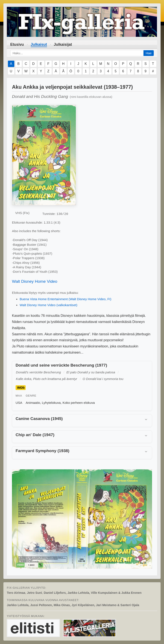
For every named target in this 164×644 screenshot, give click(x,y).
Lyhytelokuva (51, 403)
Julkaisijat (63, 44)
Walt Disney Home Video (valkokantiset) (48, 305)
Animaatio (33, 403)
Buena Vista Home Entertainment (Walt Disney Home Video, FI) (65, 299)
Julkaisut (39, 44)
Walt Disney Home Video (35, 281)
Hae (149, 53)
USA (19, 403)
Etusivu (17, 44)
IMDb (21, 388)
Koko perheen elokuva (79, 403)
